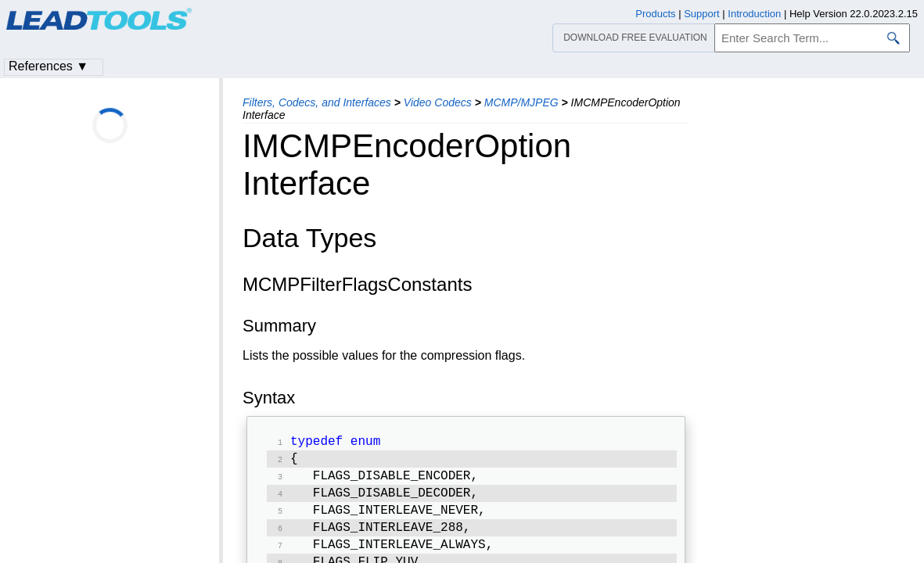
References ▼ (49, 66)
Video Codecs (438, 102)
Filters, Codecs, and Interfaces (317, 102)
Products (655, 14)
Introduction (754, 14)
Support (702, 14)
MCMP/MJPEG (521, 102)
